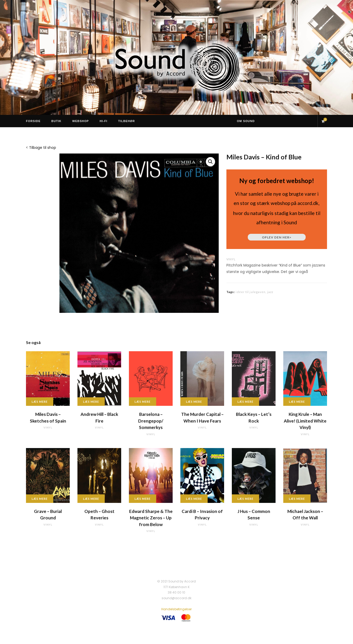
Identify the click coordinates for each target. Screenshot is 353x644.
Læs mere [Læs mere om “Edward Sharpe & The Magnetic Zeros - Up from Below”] (143, 499)
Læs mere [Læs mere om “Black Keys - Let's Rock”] (245, 402)
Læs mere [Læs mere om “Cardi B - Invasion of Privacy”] (194, 499)
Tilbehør (126, 121)
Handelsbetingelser (177, 609)
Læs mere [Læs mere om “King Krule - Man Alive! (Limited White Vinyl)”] (297, 402)
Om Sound (246, 121)
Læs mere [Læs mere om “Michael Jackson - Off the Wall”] (297, 499)
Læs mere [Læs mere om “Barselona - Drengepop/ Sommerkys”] (143, 402)
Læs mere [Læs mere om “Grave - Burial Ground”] (40, 499)
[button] (210, 162)
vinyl (231, 259)
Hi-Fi (103, 121)
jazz (270, 292)
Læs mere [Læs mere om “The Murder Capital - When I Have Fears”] (194, 402)
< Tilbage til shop (41, 148)
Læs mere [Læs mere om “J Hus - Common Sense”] (245, 499)
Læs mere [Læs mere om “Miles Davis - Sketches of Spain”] (40, 402)
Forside (33, 121)
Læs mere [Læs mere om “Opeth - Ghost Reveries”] (91, 499)
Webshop (81, 121)
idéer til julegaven (251, 292)
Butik (56, 121)
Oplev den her (277, 237)
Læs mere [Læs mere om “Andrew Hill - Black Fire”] (91, 402)
